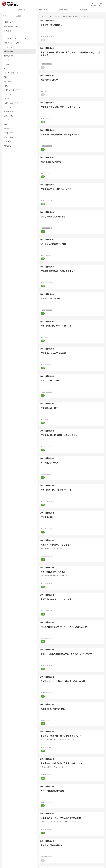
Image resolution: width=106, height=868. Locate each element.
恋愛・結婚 (9, 112)
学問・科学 (9, 133)
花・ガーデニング (11, 73)
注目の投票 (43, 10)
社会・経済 (9, 51)
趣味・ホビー (9, 116)
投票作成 (94, 5)
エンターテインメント (13, 43)
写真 (6, 86)
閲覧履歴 (8, 31)
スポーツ (8, 94)
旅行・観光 (9, 81)
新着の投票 (63, 10)
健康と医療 (9, 56)
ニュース (8, 142)
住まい (7, 69)
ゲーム (7, 120)
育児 (6, 77)
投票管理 (83, 10)
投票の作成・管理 (11, 26)
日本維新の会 (50, 21)
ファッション (9, 107)
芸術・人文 (9, 129)
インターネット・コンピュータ (16, 39)
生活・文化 (9, 47)
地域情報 (8, 146)
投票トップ (23, 10)
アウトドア (9, 99)
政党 (42, 21)
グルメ (7, 64)
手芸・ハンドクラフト (13, 90)
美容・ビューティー (12, 103)
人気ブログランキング (10, 4)
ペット (7, 60)
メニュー (101, 5)
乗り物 (7, 124)
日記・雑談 (9, 137)
